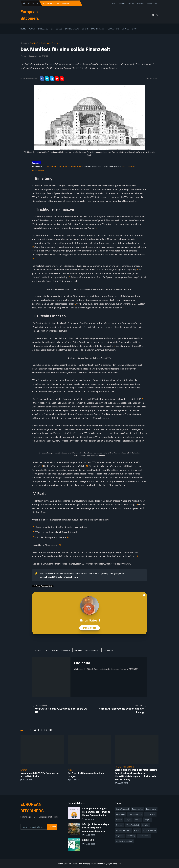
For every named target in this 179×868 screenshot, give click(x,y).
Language (43, 29)
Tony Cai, (61, 166)
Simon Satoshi (128, 166)
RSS (114, 3)
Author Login (152, 3)
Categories (57, 29)
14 (68, 537)
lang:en (145, 825)
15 (60, 545)
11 (42, 466)
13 (137, 504)
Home (23, 29)
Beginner (120, 836)
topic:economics (150, 830)
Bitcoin (137, 830)
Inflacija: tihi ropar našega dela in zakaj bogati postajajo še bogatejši (95, 828)
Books (85, 29)
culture (119, 820)
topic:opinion (144, 836)
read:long (131, 836)
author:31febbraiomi (124, 841)
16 (136, 556)
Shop (135, 29)
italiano (138, 820)
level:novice (66, 650)
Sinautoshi (33, 56)
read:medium (137, 809)
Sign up (131, 3)
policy (46, 650)
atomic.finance (38, 170)
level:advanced (122, 809)
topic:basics (150, 814)
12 (87, 466)
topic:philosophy (135, 814)
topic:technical (133, 825)
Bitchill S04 (88, 840)
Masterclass (98, 29)
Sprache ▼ (37, 163)
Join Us (126, 29)
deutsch (37, 650)
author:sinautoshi (92, 650)
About (32, 29)
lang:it (128, 820)
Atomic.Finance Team (74, 166)
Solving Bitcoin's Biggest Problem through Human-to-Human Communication (97, 812)
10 (34, 445)
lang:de (55, 650)
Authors (122, 3)
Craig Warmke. (51, 166)
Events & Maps (72, 29)
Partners (140, 3)
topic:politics (108, 650)
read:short (78, 650)
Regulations (113, 29)
